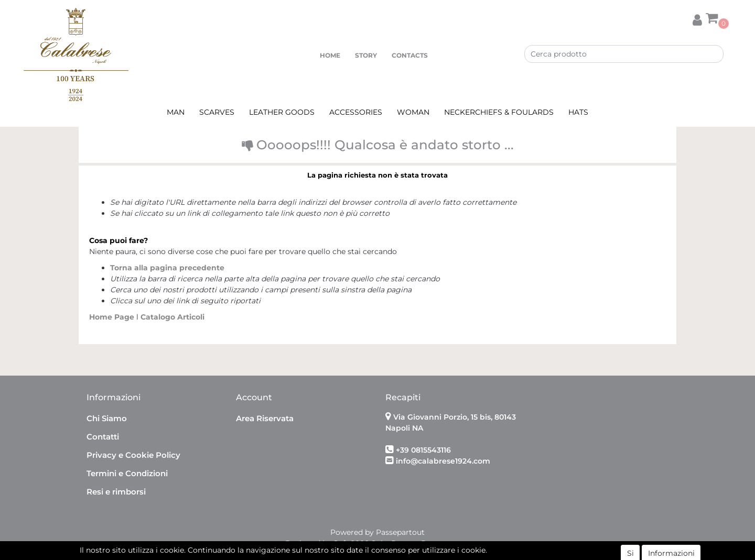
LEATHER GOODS (282, 112)
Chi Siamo (107, 418)
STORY (366, 55)
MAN (176, 112)
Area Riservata (265, 418)
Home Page (113, 317)
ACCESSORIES (356, 112)
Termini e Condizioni (127, 473)
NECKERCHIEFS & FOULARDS (499, 112)
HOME (330, 55)
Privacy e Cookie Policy (133, 455)
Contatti (103, 437)
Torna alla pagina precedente (167, 268)
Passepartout (400, 532)
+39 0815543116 (423, 450)
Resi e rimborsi (116, 492)
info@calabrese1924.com (443, 461)
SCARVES (217, 112)
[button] (697, 18)
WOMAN (413, 112)
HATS (578, 112)
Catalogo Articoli (172, 317)
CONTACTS (410, 55)
